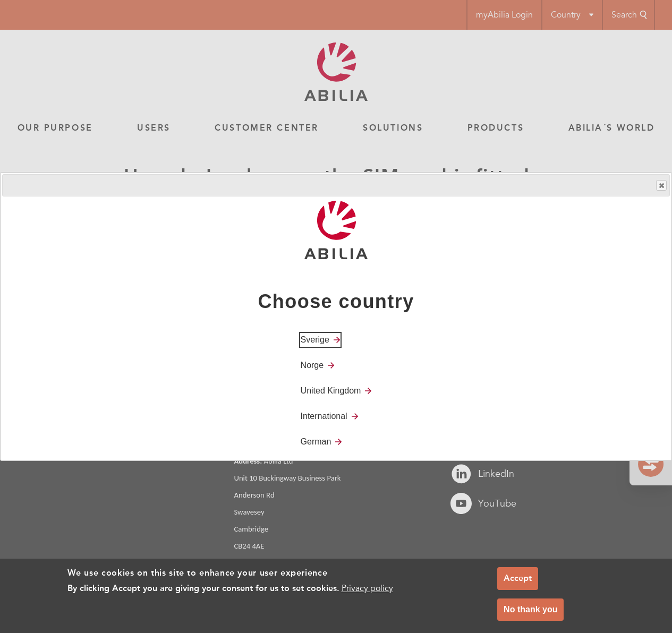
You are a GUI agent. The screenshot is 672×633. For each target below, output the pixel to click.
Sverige (315, 340)
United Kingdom (331, 391)
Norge (312, 365)
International (324, 416)
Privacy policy (367, 588)
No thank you (530, 609)
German (316, 442)
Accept (518, 578)
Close (661, 186)
